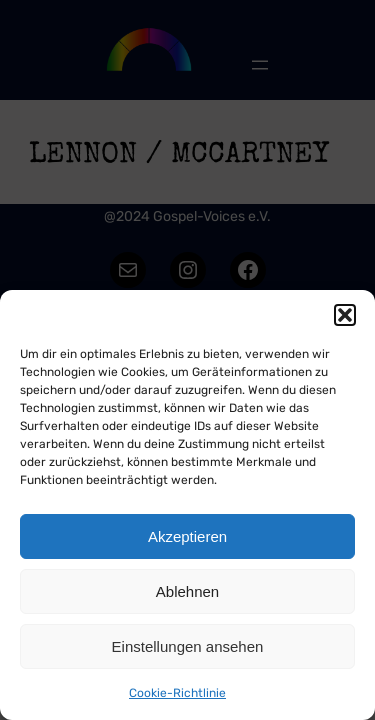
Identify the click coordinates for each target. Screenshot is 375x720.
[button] (345, 315)
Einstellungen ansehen (188, 646)
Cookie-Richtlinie (177, 693)
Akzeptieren (187, 536)
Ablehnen (187, 591)
